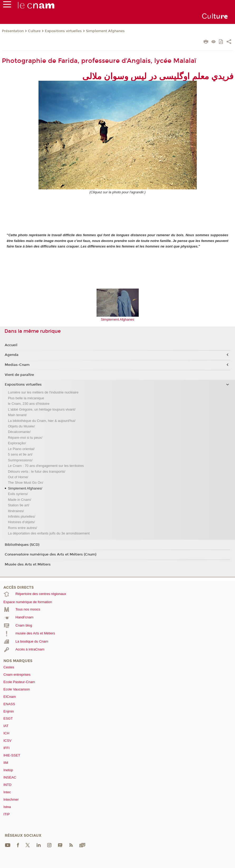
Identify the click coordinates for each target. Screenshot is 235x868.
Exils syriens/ (18, 494)
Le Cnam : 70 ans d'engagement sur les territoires (46, 466)
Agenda (12, 355)
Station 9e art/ (19, 505)
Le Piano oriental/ (21, 449)
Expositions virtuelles (63, 31)
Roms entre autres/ (23, 528)
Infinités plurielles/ (21, 516)
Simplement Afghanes (105, 31)
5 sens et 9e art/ (20, 454)
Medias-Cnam (17, 365)
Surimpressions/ (20, 460)
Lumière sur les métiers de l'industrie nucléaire (43, 392)
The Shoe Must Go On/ (26, 483)
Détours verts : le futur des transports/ (37, 471)
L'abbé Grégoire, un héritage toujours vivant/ (42, 409)
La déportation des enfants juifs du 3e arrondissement (49, 533)
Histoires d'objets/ (21, 522)
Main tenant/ (17, 415)
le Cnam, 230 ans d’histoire (29, 404)
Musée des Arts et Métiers (28, 564)
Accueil (11, 345)
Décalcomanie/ (19, 432)
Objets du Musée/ (21, 426)
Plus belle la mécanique (26, 398)
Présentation (13, 31)
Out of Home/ (18, 477)
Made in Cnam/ (20, 500)
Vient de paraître (19, 375)
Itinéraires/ (16, 511)
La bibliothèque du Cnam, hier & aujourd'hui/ (42, 421)
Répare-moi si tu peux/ (25, 438)
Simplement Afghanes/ (25, 488)
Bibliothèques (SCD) (22, 545)
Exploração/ (17, 443)
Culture (34, 31)
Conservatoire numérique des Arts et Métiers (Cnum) (51, 554)
